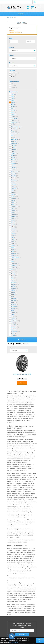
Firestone (14, 164)
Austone (13, 115)
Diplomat (13, 141)
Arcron (13, 104)
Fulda (13, 170)
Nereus (13, 233)
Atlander (13, 111)
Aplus (13, 98)
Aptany (13, 102)
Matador (13, 219)
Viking (13, 317)
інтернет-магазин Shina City (15, 433)
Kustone (13, 204)
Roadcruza (14, 264)
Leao (12, 213)
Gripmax (13, 182)
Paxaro (13, 247)
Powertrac (14, 253)
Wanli (13, 323)
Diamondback (15, 139)
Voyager (13, 319)
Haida (13, 186)
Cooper (13, 131)
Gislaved (13, 174)
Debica (13, 137)
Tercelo (13, 294)
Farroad (13, 158)
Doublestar (14, 143)
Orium (13, 243)
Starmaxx (14, 284)
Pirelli (13, 251)
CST (12, 135)
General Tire (14, 172)
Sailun (13, 276)
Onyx (13, 241)
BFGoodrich (14, 119)
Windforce (14, 329)
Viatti (12, 315)
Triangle (13, 309)
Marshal (13, 217)
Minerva (13, 229)
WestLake (14, 327)
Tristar (13, 311)
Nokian (13, 239)
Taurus (13, 292)
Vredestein (14, 321)
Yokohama (14, 331)
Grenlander (14, 180)
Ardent (13, 106)
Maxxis (13, 221)
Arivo (12, 109)
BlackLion (14, 121)
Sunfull (13, 286)
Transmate (14, 307)
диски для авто (16, 606)
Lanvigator (14, 207)
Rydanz (13, 274)
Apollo (13, 100)
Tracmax (13, 305)
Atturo (13, 113)
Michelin (13, 225)
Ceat (12, 125)
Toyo (12, 303)
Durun (13, 151)
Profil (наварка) (15, 258)
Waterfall (13, 325)
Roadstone (14, 268)
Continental (14, 129)
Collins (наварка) (16, 127)
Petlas (13, 249)
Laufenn (13, 211)
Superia (13, 290)
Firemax (13, 162)
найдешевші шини (27, 507)
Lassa (13, 209)
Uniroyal (13, 313)
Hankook (13, 188)
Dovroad (13, 145)
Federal (13, 160)
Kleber (13, 196)
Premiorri (14, 256)
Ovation (13, 245)
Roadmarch (14, 266)
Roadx (13, 270)
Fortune (13, 166)
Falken (13, 155)
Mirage (13, 231)
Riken (13, 262)
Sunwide (13, 288)
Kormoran (14, 198)
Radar (13, 260)
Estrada (13, 153)
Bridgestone (14, 123)
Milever (13, 227)
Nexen (13, 235)
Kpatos (13, 200)
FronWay (14, 168)
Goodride (14, 176)
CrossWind (14, 133)
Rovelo (13, 272)
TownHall (14, 300)
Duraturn (13, 149)
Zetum (13, 333)
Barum (13, 117)
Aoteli (13, 96)
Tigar (12, 296)
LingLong (14, 215)
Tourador (13, 298)
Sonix (13, 280)
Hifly (12, 190)
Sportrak (13, 282)
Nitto (12, 237)
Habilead (13, 184)
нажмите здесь (13, 642)
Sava (12, 278)
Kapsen (13, 194)
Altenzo (13, 94)
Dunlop (13, 147)
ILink (12, 192)
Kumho (13, 202)
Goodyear (14, 178)
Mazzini (13, 223)
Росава (13, 335)
